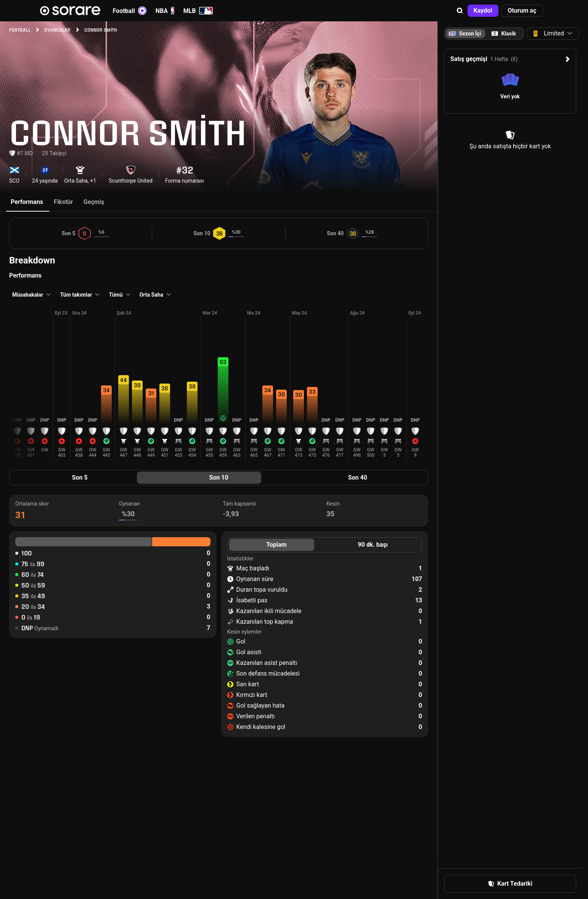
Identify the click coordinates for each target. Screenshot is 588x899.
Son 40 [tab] (358, 478)
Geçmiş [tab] (94, 202)
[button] (460, 11)
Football (130, 11)
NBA (165, 11)
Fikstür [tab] (63, 202)
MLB (198, 11)
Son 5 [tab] (80, 478)
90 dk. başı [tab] (373, 545)
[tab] (504, 34)
